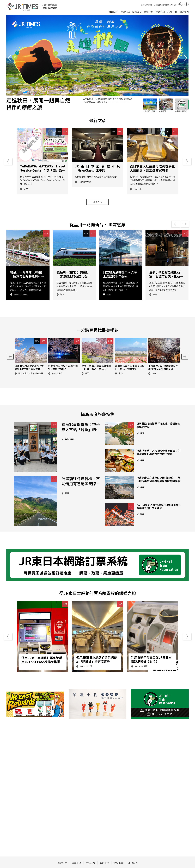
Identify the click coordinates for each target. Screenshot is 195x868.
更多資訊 (97, 214)
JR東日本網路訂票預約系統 (165, 5)
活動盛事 (160, 12)
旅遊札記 (125, 12)
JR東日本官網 (146, 5)
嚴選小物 (149, 12)
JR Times (22, 7)
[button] (185, 58)
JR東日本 (172, 12)
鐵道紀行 (113, 12)
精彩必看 (137, 12)
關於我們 (184, 12)
